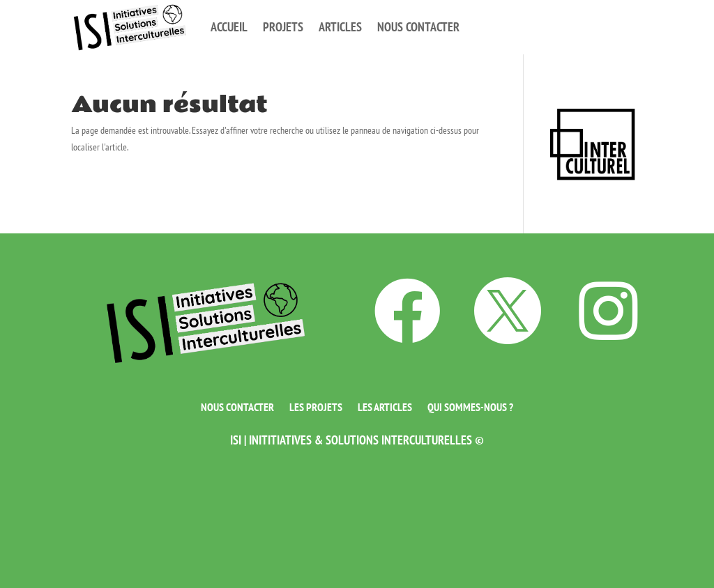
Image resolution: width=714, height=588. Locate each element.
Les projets (316, 406)
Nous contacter (418, 27)
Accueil (229, 27)
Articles (340, 27)
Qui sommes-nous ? (470, 406)
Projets (283, 27)
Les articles (385, 406)
